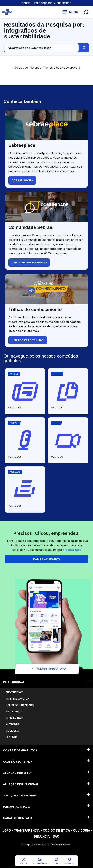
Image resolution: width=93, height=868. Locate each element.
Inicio (24, 863)
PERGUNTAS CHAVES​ (17, 807)
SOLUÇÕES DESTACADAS (20, 796)
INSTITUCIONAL (14, 682)
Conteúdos (40, 863)
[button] (57, 374)
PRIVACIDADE (13, 724)
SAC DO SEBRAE (14, 712)
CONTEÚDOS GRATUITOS (20, 750)
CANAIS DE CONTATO (17, 818)
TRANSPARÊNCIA (15, 718)
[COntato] (69, 859)
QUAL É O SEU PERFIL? (17, 762)
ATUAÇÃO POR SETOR (18, 773)
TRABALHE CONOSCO (17, 699)
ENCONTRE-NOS (15, 692)
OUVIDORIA (12, 731)
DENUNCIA (12, 737)
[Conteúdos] (40, 859)
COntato (69, 863)
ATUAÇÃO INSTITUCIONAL (21, 784)
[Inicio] (24, 859)
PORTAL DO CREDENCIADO (20, 705)
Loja (56, 863)
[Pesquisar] (84, 48)
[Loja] (57, 859)
